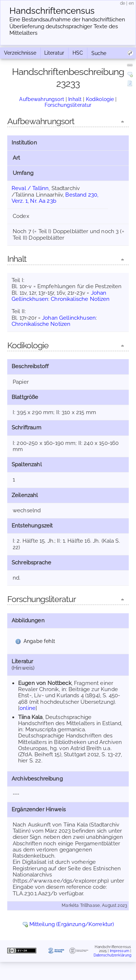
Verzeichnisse (20, 53)
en (131, 3)
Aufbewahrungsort (42, 99)
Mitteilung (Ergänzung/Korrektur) (72, 924)
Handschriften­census (52, 11)
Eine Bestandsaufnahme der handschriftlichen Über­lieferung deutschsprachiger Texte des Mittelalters (67, 26)
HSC (78, 53)
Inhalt (75, 99)
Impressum (119, 951)
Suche (99, 53)
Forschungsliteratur (68, 105)
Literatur (54, 53)
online (28, 708)
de (123, 3)
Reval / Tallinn (30, 188)
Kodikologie (100, 99)
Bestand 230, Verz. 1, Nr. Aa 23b (55, 198)
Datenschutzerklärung (113, 955)
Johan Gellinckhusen (69, 318)
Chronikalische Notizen (80, 299)
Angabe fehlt (39, 641)
